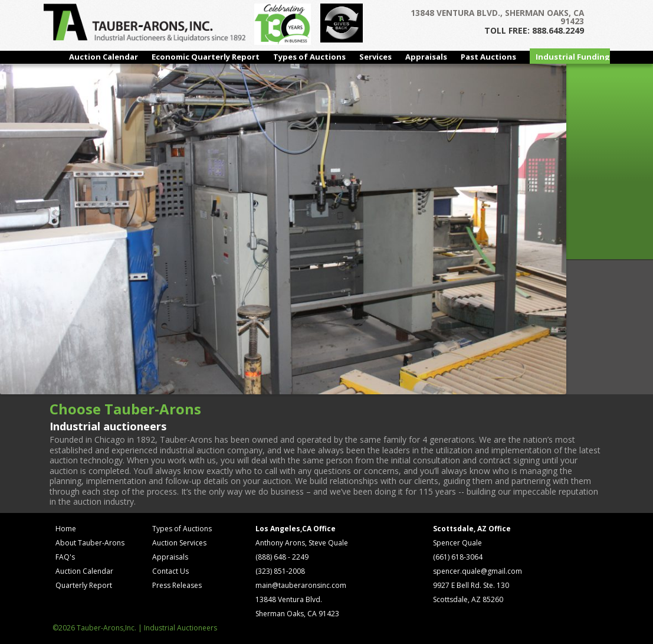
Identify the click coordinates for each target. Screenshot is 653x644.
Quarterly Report (84, 585)
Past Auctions (488, 57)
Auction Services (179, 543)
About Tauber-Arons (90, 543)
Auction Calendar (104, 57)
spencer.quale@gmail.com (478, 571)
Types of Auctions (309, 57)
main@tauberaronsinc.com (301, 585)
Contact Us (170, 571)
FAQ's (65, 557)
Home (66, 529)
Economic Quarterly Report (206, 57)
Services (375, 57)
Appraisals (426, 57)
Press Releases (177, 585)
